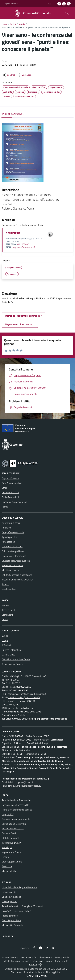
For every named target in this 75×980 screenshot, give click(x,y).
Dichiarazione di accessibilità (16, 805)
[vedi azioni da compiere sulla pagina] (25, 75)
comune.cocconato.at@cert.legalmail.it (27, 694)
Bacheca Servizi (9, 833)
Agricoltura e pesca (11, 523)
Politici (5, 507)
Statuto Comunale (11, 838)
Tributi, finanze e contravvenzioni (18, 580)
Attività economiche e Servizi (16, 659)
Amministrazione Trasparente (16, 800)
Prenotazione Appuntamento (16, 819)
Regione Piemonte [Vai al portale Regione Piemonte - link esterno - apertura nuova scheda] (11, 4)
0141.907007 (23, 244)
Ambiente (7, 528)
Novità (13, 24)
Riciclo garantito (10, 916)
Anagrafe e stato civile (13, 532)
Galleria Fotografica (11, 650)
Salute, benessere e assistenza (17, 575)
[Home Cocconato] (31, 13)
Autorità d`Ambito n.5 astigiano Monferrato (23, 906)
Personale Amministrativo (14, 502)
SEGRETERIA (13, 233)
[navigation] (6, 13)
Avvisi (5, 619)
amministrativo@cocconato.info (24, 697)
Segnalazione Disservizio (14, 824)
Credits (5, 857)
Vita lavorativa (9, 589)
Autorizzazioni (9, 542)
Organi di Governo (11, 478)
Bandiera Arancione (11, 897)
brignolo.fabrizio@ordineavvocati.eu (24, 786)
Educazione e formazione (14, 556)
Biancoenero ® (18, 972)
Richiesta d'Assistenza (13, 829)
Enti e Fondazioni (10, 497)
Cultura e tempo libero (13, 551)
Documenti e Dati (10, 492)
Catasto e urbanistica (12, 546)
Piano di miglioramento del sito (17, 810)
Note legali (7, 847)
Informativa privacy (11, 843)
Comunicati (7, 615)
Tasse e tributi (9, 610)
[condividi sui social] (9, 75)
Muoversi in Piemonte (12, 925)
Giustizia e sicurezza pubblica (16, 561)
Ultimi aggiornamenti (12, 862)
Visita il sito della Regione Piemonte (19, 887)
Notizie (22, 24)
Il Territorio (7, 645)
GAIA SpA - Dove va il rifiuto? (16, 911)
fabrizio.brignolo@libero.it (21, 782)
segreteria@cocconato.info (24, 247)
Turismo (5, 584)
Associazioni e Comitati (13, 664)
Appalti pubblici (9, 537)
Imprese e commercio (12, 565)
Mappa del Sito (9, 871)
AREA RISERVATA (36, 976)
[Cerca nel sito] (67, 13)
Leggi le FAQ (8, 814)
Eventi (5, 636)
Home (4, 24)
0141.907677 (13, 683)
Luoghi (5, 640)
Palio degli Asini (9, 901)
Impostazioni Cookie (12, 852)
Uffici (4, 488)
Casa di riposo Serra (11, 920)
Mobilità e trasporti (11, 570)
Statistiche (7, 866)
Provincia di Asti (10, 892)
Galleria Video (8, 655)
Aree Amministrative (12, 483)
